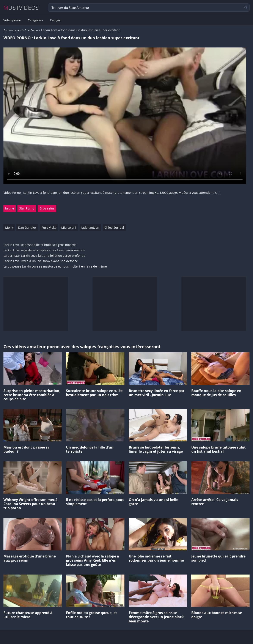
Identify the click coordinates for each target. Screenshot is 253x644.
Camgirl (56, 20)
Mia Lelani (69, 228)
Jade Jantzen (90, 228)
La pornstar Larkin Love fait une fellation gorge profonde (44, 256)
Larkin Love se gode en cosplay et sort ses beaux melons (44, 250)
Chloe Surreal (114, 228)
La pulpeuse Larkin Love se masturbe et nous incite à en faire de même (55, 267)
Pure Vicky (49, 228)
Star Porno (31, 30)
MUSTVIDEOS (21, 8)
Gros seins (47, 208)
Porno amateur (13, 30)
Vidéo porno (12, 20)
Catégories (35, 20)
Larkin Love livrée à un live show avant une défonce (41, 261)
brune (10, 208)
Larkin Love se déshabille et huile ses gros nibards (40, 245)
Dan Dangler (27, 228)
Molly (9, 228)
